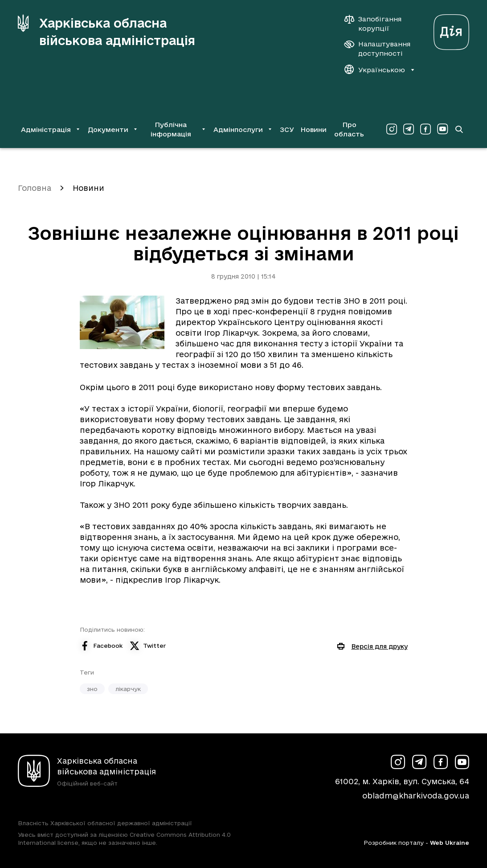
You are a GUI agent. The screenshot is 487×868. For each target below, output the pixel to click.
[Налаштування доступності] (377, 49)
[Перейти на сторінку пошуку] (459, 129)
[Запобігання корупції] (377, 24)
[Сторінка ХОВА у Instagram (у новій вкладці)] (392, 129)
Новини (313, 130)
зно (92, 689)
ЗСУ (287, 130)
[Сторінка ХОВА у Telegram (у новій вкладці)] (409, 129)
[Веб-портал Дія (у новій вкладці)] (451, 30)
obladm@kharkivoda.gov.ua (416, 796)
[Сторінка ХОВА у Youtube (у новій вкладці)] (442, 129)
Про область (349, 129)
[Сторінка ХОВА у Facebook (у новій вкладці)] (426, 129)
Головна (35, 188)
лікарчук (128, 689)
